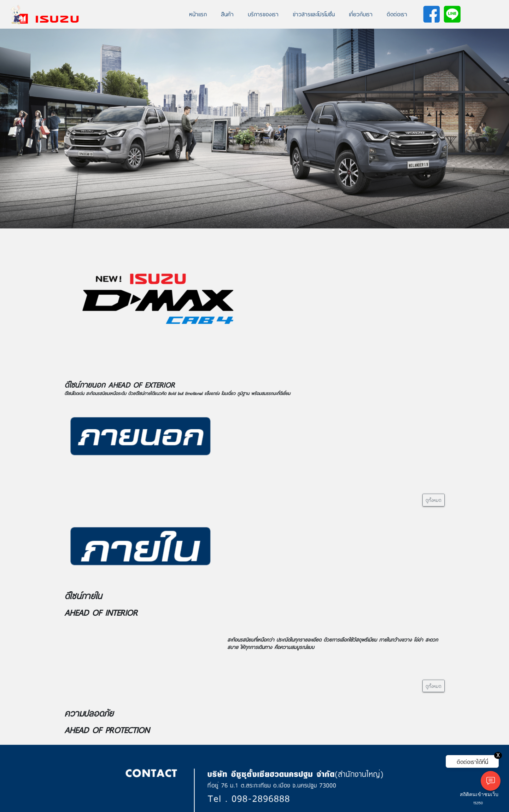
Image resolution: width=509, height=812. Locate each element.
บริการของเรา (263, 14)
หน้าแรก (198, 14)
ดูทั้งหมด (434, 500)
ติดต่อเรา (397, 14)
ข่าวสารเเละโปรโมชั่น (314, 14)
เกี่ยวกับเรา (361, 14)
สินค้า (227, 14)
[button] (38, 129)
